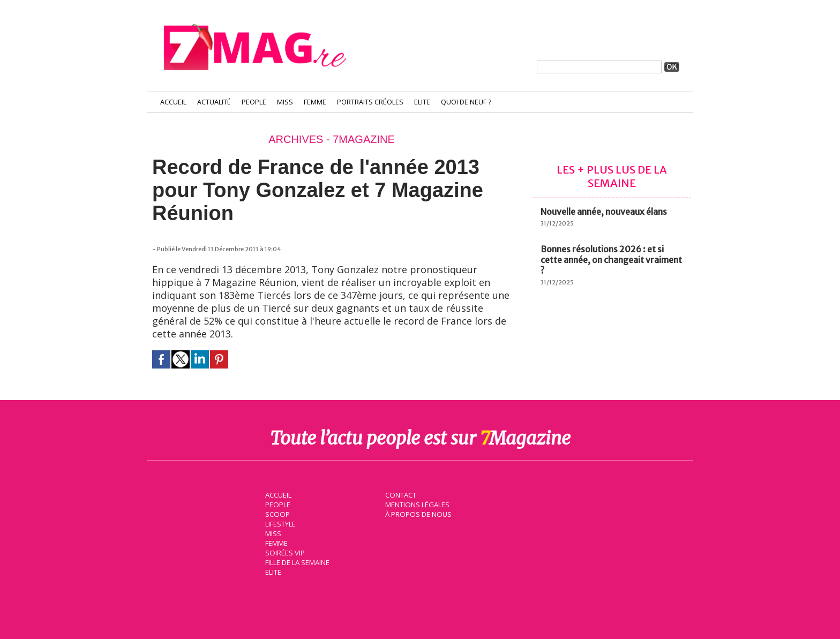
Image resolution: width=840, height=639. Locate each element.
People (254, 102)
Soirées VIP (284, 552)
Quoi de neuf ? (466, 102)
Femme (315, 102)
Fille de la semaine (297, 562)
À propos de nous (417, 514)
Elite (422, 102)
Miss (285, 102)
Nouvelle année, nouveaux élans (604, 212)
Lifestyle (280, 523)
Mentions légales (417, 504)
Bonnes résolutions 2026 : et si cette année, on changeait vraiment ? (611, 260)
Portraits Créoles (370, 102)
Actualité (214, 102)
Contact (400, 494)
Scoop (277, 514)
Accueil (173, 102)
